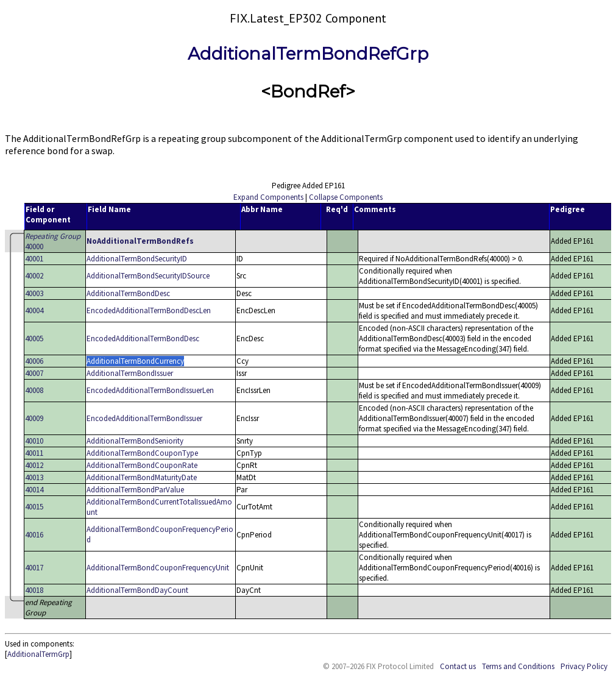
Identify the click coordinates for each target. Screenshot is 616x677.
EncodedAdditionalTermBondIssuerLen (150, 390)
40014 (34, 490)
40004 (34, 310)
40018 (34, 590)
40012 (34, 465)
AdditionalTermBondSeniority (135, 441)
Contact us (458, 666)
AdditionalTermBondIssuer (130, 373)
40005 (34, 338)
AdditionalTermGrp (38, 654)
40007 (34, 373)
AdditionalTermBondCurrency (135, 361)
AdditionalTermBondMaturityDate (142, 477)
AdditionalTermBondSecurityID (137, 259)
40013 (34, 477)
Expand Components (268, 197)
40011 (34, 453)
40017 (34, 568)
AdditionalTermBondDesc (128, 293)
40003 (34, 293)
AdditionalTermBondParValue (135, 490)
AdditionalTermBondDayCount (137, 590)
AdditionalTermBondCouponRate (142, 465)
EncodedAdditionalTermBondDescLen (149, 310)
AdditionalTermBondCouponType (142, 453)
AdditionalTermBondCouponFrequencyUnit (158, 568)
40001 (34, 259)
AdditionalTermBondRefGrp (308, 54)
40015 (34, 507)
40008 (34, 390)
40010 (34, 441)
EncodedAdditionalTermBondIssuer (144, 418)
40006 (34, 361)
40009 (34, 418)
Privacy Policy (584, 666)
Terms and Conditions (518, 666)
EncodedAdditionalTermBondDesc (143, 338)
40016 (34, 535)
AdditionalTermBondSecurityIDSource (148, 276)
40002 (34, 276)
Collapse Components (346, 197)
